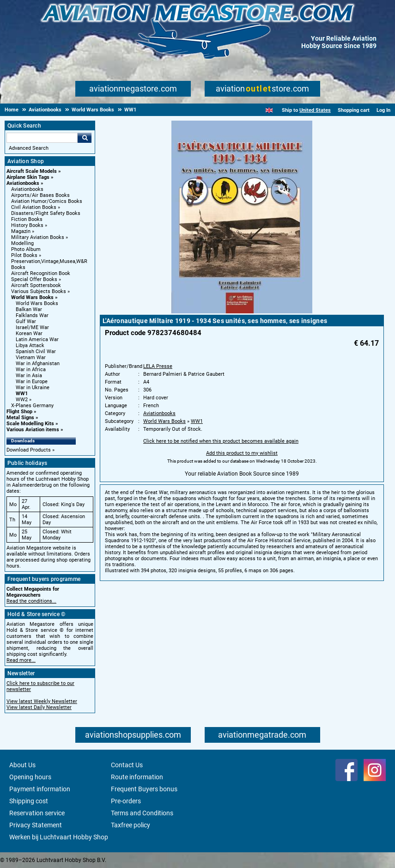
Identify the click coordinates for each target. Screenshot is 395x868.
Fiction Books (27, 219)
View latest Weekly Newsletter (42, 701)
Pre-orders (126, 801)
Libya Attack (30, 345)
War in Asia (29, 376)
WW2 (22, 400)
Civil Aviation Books (34, 207)
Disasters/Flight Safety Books (46, 213)
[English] (269, 110)
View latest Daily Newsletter (39, 707)
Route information (137, 777)
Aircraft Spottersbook (36, 285)
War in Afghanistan (38, 364)
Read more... (21, 660)
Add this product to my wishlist (242, 453)
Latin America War (37, 339)
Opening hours (30, 777)
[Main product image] (242, 312)
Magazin (21, 231)
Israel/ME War (32, 327)
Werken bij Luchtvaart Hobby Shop (59, 837)
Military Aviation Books (38, 237)
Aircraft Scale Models (32, 171)
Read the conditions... (31, 601)
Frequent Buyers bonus (144, 789)
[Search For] (42, 138)
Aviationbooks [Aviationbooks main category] (27, 189)
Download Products (29, 450)
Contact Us (127, 765)
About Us (22, 765)
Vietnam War (31, 358)
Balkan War (29, 309)
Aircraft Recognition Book (41, 273)
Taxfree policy (131, 825)
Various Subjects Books (39, 291)
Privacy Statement (36, 825)
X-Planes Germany (32, 406)
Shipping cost (29, 801)
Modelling (22, 243)
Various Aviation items (33, 430)
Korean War (29, 333)
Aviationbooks (23, 183)
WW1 (22, 394)
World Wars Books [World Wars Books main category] (37, 303)
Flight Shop (19, 412)
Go (85, 138)
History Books (27, 225)
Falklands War (32, 315)
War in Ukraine (33, 388)
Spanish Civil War (36, 351)
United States (315, 110)
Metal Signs (20, 418)
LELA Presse (158, 366)
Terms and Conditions (142, 813)
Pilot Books (24, 255)
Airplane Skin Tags (28, 177)
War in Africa (31, 370)
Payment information (40, 789)
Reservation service (37, 813)
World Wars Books (32, 297)
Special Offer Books (34, 279)
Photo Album (26, 249)
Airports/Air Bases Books (40, 195)
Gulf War (26, 321)
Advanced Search (29, 148)
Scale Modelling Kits (30, 424)
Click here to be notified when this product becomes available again (221, 441)
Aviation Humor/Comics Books (47, 201)
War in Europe (32, 382)
